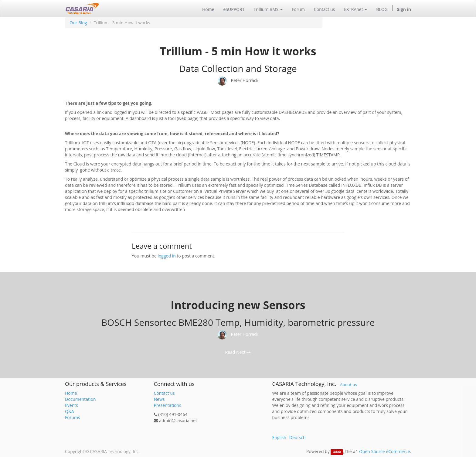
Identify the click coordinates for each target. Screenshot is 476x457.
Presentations (168, 405)
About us (348, 384)
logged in (167, 256)
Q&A (70, 411)
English (279, 437)
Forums (73, 417)
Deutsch (297, 437)
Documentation (80, 399)
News (159, 399)
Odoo (337, 452)
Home (71, 393)
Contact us (164, 393)
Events (71, 405)
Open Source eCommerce (384, 451)
